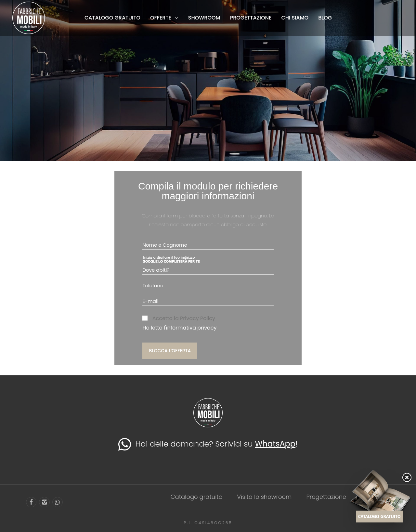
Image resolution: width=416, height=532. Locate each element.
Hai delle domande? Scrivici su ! (208, 444)
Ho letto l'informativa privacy (179, 328)
